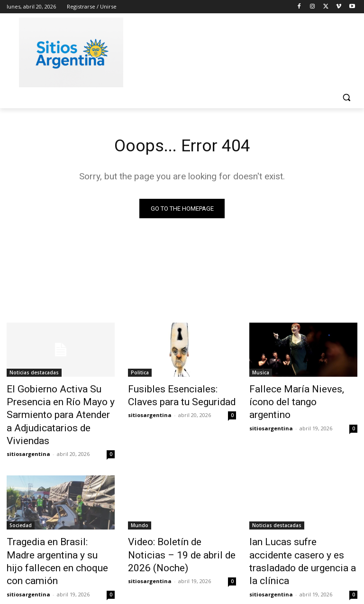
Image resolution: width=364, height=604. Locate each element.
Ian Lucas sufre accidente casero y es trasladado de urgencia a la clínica (296, 530)
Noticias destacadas (34, 374)
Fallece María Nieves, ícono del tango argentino (297, 395)
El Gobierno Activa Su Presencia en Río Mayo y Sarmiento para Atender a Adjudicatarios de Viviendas (57, 406)
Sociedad (21, 504)
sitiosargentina (28, 433)
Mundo (140, 504)
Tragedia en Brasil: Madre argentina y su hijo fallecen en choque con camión (59, 530)
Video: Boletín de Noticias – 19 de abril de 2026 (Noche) (178, 525)
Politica (140, 374)
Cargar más (182, 574)
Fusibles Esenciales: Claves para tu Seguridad (176, 395)
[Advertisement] (246, 51)
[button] (346, 98)
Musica (261, 374)
